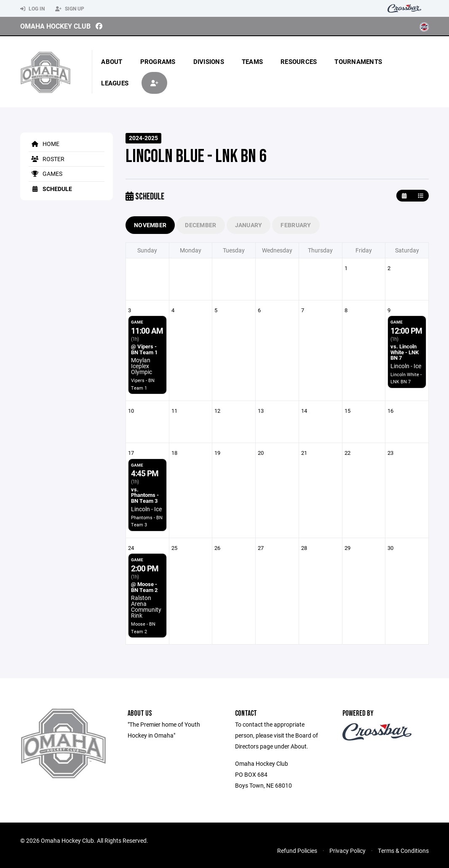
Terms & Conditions (403, 851)
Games (45, 174)
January (249, 225)
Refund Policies (297, 851)
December (200, 225)
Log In (32, 9)
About (112, 61)
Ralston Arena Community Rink (146, 607)
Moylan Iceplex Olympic (142, 366)
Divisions (209, 61)
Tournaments (358, 61)
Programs (158, 61)
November (150, 225)
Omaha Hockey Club (55, 26)
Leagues (115, 83)
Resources (299, 61)
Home (44, 144)
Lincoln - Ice (406, 366)
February (296, 225)
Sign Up (70, 9)
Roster (47, 159)
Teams (252, 61)
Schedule (50, 189)
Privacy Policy (347, 851)
